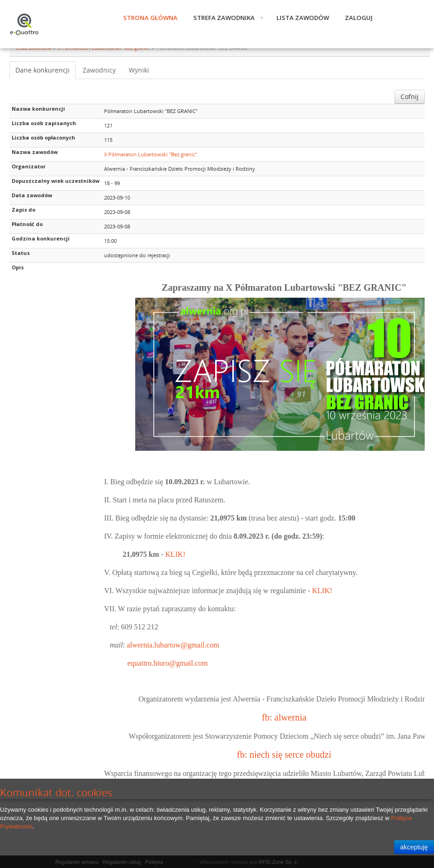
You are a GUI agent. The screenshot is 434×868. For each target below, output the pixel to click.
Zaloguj (359, 18)
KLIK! (176, 554)
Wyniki (139, 70)
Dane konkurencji (43, 70)
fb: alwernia (284, 717)
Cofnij (410, 97)
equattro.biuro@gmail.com (168, 663)
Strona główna (150, 18)
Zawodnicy (99, 70)
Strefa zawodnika (224, 18)
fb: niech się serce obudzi (284, 754)
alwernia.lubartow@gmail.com (173, 645)
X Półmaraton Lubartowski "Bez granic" (151, 154)
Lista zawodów (303, 18)
